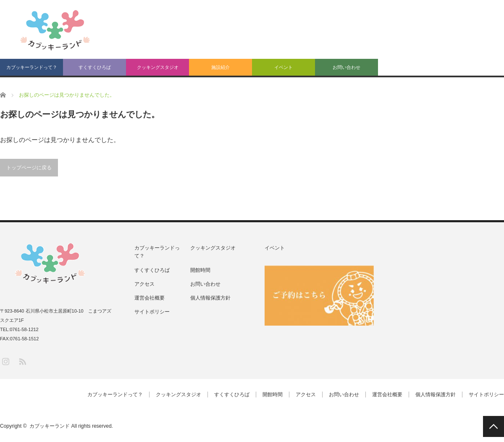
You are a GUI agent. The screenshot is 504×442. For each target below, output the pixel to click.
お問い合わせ (346, 67)
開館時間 (200, 270)
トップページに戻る (29, 168)
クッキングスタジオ (158, 67)
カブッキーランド (50, 426)
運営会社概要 (150, 298)
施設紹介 (220, 67)
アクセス (144, 284)
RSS (22, 361)
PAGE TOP (493, 426)
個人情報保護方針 (210, 298)
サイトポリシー (152, 312)
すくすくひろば (95, 67)
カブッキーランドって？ (32, 67)
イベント (283, 67)
